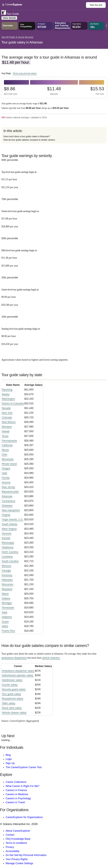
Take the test (96, 5)
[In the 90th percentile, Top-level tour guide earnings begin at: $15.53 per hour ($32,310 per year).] (54, 178)
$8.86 (11, 91)
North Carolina (10, 552)
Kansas (6, 538)
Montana (7, 427)
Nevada (6, 408)
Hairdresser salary (12, 680)
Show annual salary (25, 73)
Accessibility (13, 851)
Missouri (7, 566)
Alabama (7, 617)
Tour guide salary (11, 694)
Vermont (7, 533)
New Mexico (9, 422)
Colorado (7, 417)
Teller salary (9, 703)
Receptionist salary (13, 699)
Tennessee (8, 608)
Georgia (6, 571)
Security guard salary (14, 689)
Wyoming (7, 390)
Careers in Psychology (18, 798)
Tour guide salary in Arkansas (22, 42)
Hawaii (6, 431)
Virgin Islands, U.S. (13, 519)
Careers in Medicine (17, 794)
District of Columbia (13, 403)
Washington (8, 399)
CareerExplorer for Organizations (24, 817)
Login (9, 759)
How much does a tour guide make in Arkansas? (27, 136)
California (7, 445)
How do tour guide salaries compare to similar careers (29, 140)
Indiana (6, 598)
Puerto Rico (8, 631)
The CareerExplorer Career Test (24, 767)
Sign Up (10, 763)
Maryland (7, 589)
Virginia (6, 515)
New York (7, 413)
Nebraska (7, 580)
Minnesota (8, 459)
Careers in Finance (16, 790)
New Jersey (8, 487)
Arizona (6, 482)
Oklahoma (8, 547)
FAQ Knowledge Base (18, 839)
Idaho (5, 626)
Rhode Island (9, 464)
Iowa (4, 612)
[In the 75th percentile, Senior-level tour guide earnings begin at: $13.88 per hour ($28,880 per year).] (54, 217)
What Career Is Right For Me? (22, 786)
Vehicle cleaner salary (14, 713)
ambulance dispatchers (14, 658)
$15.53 (97, 91)
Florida (6, 478)
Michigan (7, 603)
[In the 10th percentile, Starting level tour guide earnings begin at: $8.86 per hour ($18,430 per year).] (54, 334)
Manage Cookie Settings (19, 863)
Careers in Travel (15, 802)
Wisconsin (8, 584)
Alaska (6, 394)
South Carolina (10, 561)
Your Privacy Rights (17, 859)
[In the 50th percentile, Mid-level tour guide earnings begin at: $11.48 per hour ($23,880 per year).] (54, 256)
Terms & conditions (16, 843)
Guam (5, 622)
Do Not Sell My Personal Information (26, 855)
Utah (4, 473)
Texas (5, 436)
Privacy (10, 847)
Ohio (4, 455)
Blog (8, 755)
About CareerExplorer (18, 831)
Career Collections (16, 782)
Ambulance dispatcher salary (18, 671)
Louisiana (7, 557)
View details (9, 18)
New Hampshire (11, 510)
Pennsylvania (9, 441)
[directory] (54, 135)
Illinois (5, 450)
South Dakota (9, 524)
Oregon (6, 468)
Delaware (7, 506)
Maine (5, 594)
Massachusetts (10, 492)
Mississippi (8, 543)
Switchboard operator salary (18, 675)
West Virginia (9, 529)
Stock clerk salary (12, 708)
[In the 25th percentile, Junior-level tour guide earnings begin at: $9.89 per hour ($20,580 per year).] (54, 295)
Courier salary (10, 685)
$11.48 (54, 91)
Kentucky (7, 575)
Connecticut (9, 501)
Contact (10, 835)
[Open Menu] (44, 5)
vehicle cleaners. (51, 658)
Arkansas (7, 496)
